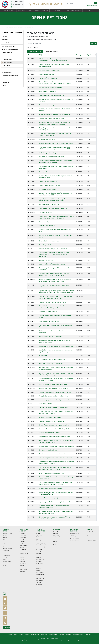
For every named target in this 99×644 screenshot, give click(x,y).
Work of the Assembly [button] (25, 10)
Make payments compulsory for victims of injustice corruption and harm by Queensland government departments (54, 254)
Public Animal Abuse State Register (49, 433)
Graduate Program (92, 540)
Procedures (22, 572)
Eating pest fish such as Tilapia (48, 450)
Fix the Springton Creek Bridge (48, 153)
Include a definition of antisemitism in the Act (52, 264)
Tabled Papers (5, 79)
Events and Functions (74, 530)
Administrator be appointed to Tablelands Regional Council (56, 143)
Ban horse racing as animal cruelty (49, 70)
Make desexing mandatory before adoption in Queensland (56, 458)
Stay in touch (5, 594)
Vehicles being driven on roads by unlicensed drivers (54, 388)
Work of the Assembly (11, 28)
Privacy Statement (53, 635)
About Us (5, 537)
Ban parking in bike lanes (46, 245)
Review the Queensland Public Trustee (50, 417)
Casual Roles (90, 538)
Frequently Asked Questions (32, 635)
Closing (78, 55)
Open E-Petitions (8, 63)
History (4, 559)
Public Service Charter (45, 404)
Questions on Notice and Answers (10, 76)
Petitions (21, 28)
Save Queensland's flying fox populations (51, 364)
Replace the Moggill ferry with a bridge (50, 205)
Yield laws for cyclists (45, 212)
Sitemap (10, 635)
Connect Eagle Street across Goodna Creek (51, 118)
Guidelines (39, 566)
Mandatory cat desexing (46, 260)
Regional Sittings (7, 562)
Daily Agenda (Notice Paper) (9, 46)
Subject (41, 55)
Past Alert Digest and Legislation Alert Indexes (41, 579)
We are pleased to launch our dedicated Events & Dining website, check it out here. (75, 537)
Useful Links (88, 635)
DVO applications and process (48, 189)
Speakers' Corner (7, 546)
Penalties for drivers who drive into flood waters (53, 454)
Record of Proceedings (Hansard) (10, 49)
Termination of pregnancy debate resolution (52, 105)
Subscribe (39, 568)
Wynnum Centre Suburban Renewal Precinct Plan (53, 208)
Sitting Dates (5, 40)
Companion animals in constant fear (49, 185)
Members (56, 529)
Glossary (21, 635)
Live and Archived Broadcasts (9, 43)
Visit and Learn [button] (8, 10)
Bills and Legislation (7, 72)
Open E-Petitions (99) (35, 51)
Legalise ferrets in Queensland (48, 182)
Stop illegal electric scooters (47, 139)
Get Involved (6, 553)
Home (3, 28)
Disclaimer (68, 635)
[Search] (80, 3)
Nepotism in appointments (47, 74)
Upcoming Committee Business (39, 535)
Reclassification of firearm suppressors (50, 337)
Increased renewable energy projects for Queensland (54, 498)
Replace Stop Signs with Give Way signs (51, 88)
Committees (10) (41, 547)
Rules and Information (9, 69)
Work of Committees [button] (41, 10)
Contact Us (5, 568)
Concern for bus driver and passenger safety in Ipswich (55, 425)
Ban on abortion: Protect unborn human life (52, 157)
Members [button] (58, 10)
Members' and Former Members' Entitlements (58, 543)
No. (29, 55)
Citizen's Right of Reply (7, 53)
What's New (5, 36)
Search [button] (93, 43)
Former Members (58, 539)
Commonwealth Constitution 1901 (49, 321)
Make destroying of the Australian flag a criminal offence (55, 400)
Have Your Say (6, 551)
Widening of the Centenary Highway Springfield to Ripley (55, 392)
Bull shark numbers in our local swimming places (53, 384)
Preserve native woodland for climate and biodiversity (55, 437)
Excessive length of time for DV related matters (53, 95)
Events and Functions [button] (74, 10)
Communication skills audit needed (49, 241)
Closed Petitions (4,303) (51, 51)
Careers (90, 529)
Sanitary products (44, 172)
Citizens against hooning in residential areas (52, 360)
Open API (4, 86)
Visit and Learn (6, 530)
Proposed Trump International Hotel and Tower (53, 302)
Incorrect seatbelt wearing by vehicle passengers (53, 249)
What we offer (91, 532)
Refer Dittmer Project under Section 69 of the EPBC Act (55, 115)
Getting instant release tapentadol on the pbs (52, 473)
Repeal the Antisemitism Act (47, 226)
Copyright (62, 635)
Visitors (5, 540)
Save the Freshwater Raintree (47, 91)
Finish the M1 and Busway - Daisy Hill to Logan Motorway (56, 429)
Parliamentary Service (78, 635)
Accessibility (44, 635)
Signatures (90, 55)
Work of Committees (41, 530)
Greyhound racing (44, 222)
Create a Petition (8, 59)
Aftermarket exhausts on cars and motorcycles (53, 421)
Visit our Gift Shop (7, 548)
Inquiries (39, 557)
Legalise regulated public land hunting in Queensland (54, 502)
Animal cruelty (43, 356)
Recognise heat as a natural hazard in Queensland (53, 396)
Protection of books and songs (48, 78)
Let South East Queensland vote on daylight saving (54, 408)
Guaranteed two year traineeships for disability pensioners (56, 346)
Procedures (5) (6, 82)
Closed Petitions (8, 66)
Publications (39, 564)
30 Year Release (40, 575)
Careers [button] (91, 10)
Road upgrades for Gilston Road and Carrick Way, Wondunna (56, 446)
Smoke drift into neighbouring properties (51, 488)
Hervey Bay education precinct (48, 312)
